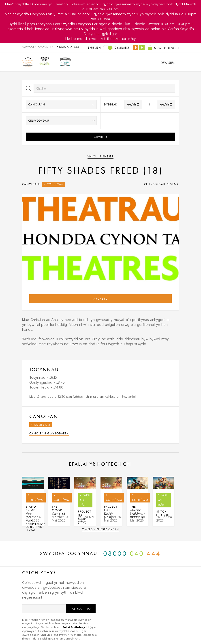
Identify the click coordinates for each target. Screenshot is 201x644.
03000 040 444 (68, 47)
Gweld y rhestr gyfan (100, 529)
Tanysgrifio (81, 609)
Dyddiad (111, 104)
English (94, 48)
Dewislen (168, 63)
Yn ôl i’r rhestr (100, 156)
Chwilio (100, 137)
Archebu (100, 299)
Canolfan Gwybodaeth (49, 433)
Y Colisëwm (53, 184)
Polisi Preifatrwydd (76, 627)
